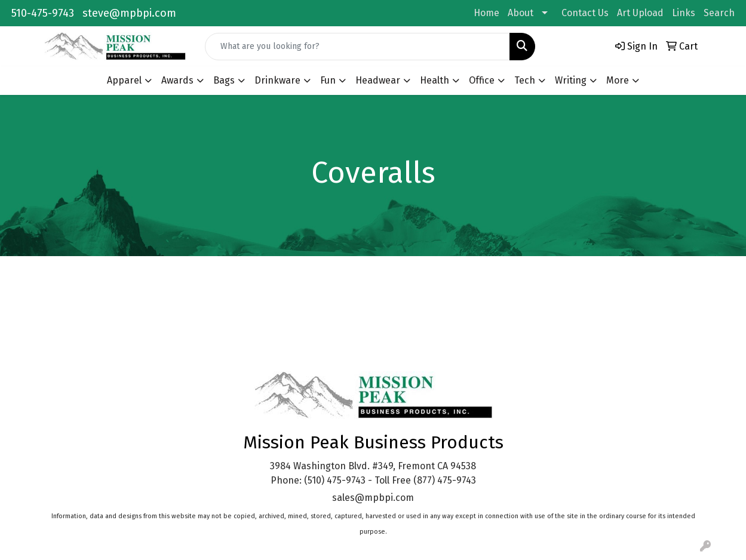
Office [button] (482, 80)
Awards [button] (177, 80)
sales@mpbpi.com (373, 498)
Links (684, 13)
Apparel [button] (124, 80)
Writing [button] (571, 80)
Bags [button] (224, 80)
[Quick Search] (357, 47)
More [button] (618, 80)
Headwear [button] (378, 80)
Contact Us (585, 13)
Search (719, 13)
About (521, 13)
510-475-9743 (43, 13)
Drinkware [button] (277, 80)
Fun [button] (328, 80)
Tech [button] (525, 80)
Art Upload (640, 13)
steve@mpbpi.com (129, 13)
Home (486, 13)
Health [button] (435, 80)
